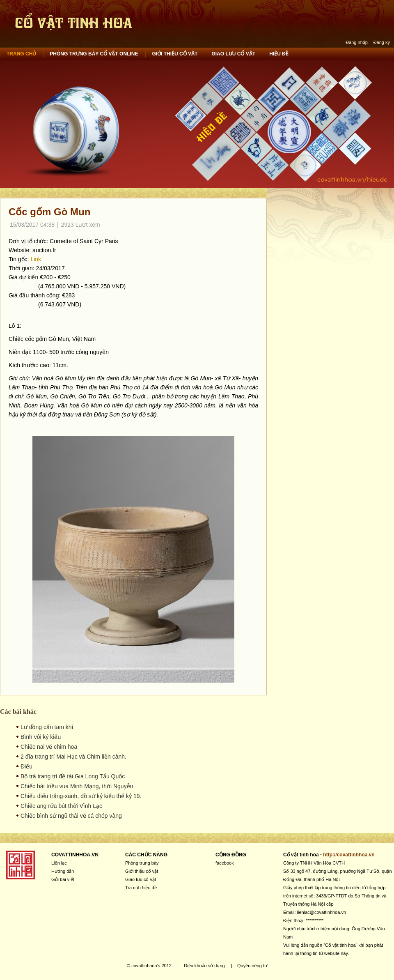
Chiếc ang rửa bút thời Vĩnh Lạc (61, 806)
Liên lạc (59, 863)
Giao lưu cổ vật (233, 54)
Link (36, 259)
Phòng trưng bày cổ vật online (94, 54)
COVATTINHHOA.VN (75, 855)
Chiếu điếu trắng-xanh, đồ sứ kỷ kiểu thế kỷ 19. (81, 796)
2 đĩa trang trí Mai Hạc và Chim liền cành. (73, 757)
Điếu (26, 766)
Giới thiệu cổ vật (175, 54)
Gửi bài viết (63, 879)
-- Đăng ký (379, 42)
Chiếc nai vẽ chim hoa (49, 747)
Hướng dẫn (63, 871)
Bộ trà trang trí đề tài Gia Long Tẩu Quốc (73, 776)
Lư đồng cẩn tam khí (47, 727)
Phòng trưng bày (142, 863)
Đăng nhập (357, 42)
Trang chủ (21, 54)
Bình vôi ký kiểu (41, 737)
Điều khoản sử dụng (204, 966)
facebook (225, 863)
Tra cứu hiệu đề (141, 888)
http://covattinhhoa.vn (349, 855)
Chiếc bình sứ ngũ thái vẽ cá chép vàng (71, 816)
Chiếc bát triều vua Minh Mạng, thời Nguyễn (77, 786)
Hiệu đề (279, 54)
